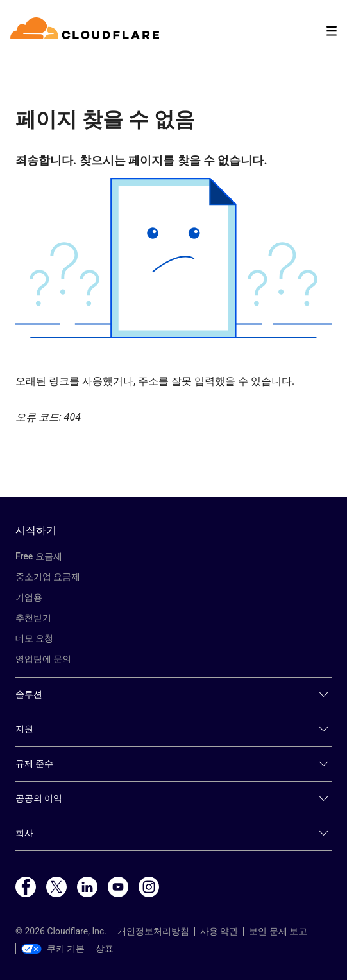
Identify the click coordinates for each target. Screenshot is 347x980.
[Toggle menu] (332, 31)
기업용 (29, 597)
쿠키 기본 (53, 949)
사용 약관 (219, 931)
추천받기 (33, 618)
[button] (173, 258)
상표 (105, 949)
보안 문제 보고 (278, 931)
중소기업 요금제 (48, 577)
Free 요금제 (39, 556)
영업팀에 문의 (43, 659)
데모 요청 (34, 638)
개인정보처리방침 (153, 931)
